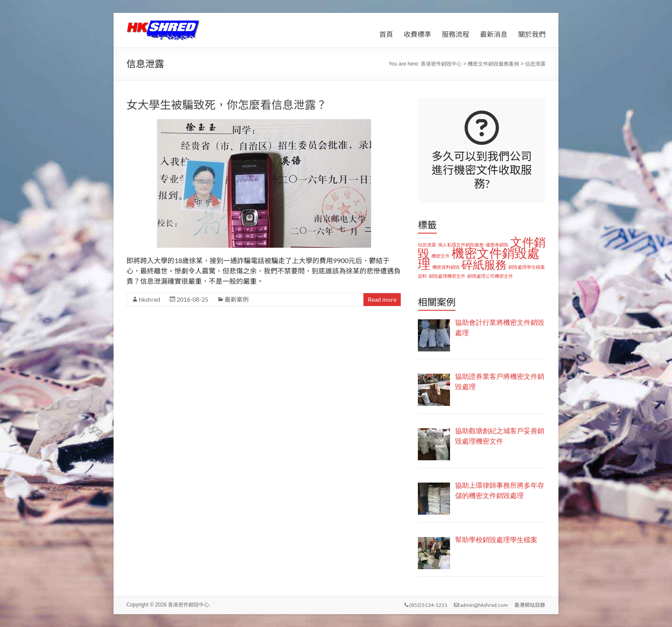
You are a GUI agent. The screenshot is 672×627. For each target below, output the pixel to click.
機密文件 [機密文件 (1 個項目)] (441, 256)
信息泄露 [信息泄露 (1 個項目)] (427, 245)
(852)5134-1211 (426, 604)
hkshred (150, 299)
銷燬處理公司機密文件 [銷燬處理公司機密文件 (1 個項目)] (490, 276)
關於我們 (532, 34)
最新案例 (237, 299)
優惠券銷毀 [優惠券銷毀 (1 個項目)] (497, 245)
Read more (382, 299)
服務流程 (456, 34)
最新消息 (494, 34)
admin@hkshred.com (481, 604)
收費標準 (417, 34)
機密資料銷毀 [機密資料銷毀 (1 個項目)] (446, 267)
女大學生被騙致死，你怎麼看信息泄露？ (227, 105)
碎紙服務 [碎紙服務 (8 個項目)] (484, 265)
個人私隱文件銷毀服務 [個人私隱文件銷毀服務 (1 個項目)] (461, 245)
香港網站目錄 (530, 604)
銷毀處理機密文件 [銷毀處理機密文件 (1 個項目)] (447, 276)
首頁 (386, 34)
